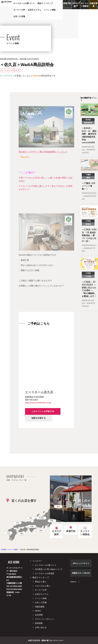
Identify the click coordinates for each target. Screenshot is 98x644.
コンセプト (37, 561)
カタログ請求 (76, 5)
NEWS (38, 611)
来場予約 (67, 3)
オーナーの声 (41, 590)
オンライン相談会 (85, 5)
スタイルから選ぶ (43, 586)
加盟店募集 (94, 5)
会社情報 (39, 615)
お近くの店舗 (41, 602)
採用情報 (39, 623)
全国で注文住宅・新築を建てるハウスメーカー (46, 640)
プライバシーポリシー (45, 619)
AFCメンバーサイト (81, 563)
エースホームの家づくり (46, 565)
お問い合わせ (41, 627)
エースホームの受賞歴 (45, 573)
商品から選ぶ (41, 582)
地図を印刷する (39, 418)
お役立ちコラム (42, 594)
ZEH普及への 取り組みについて (49, 569)
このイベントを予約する (43, 411)
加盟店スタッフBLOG (81, 573)
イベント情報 (41, 598)
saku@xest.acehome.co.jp (38, 403)
